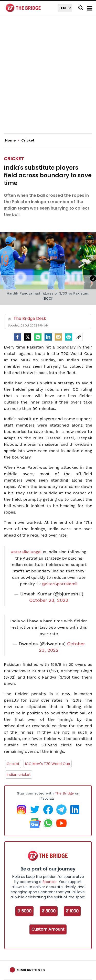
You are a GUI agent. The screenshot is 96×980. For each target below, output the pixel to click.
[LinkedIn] (48, 337)
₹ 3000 (49, 911)
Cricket (14, 159)
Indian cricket (19, 775)
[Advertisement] (48, 79)
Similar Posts (31, 970)
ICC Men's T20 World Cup (48, 764)
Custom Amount (48, 929)
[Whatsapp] (38, 337)
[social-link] (79, 337)
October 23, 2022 (49, 600)
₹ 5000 (24, 911)
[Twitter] (28, 337)
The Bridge (64, 793)
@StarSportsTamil (60, 584)
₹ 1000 (72, 911)
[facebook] (17, 337)
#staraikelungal (26, 552)
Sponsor (50, 882)
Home (12, 140)
